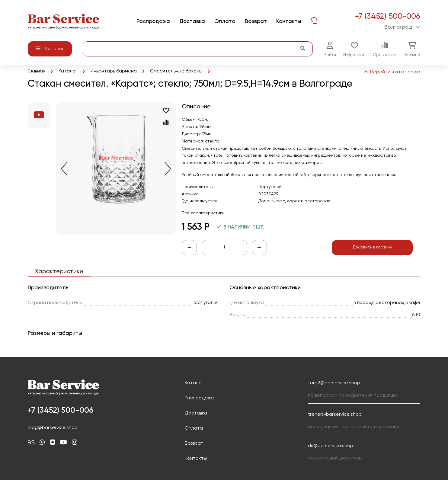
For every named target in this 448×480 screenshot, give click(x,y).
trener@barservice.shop (335, 414)
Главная (37, 71)
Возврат (194, 443)
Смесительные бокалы (176, 71)
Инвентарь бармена (114, 71)
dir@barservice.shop (331, 446)
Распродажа (199, 398)
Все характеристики (203, 213)
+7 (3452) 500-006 (387, 17)
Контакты (196, 459)
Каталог (68, 71)
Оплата (194, 428)
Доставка (196, 413)
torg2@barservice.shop (334, 383)
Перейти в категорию (392, 72)
